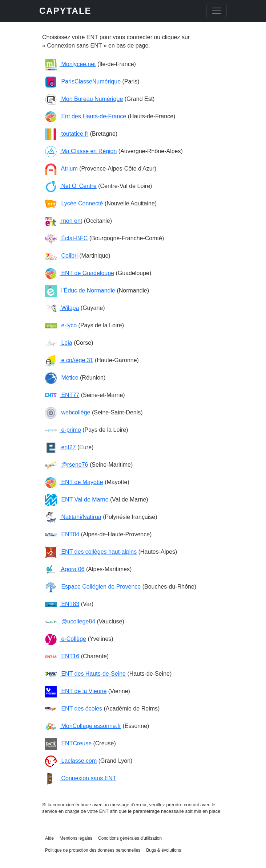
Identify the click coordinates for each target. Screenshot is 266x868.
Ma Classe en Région (81, 151)
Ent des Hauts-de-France (86, 116)
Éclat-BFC (66, 238)
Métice (62, 378)
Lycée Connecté (74, 203)
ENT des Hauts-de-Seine (85, 674)
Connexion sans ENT (81, 778)
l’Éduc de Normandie (80, 290)
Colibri (61, 256)
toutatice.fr (67, 134)
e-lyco (61, 325)
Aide (49, 838)
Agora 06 (65, 569)
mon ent (64, 221)
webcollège (68, 412)
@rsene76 (67, 465)
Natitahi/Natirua (73, 517)
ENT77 (62, 395)
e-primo (63, 430)
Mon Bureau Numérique (84, 99)
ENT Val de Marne (77, 499)
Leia (59, 343)
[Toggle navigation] (217, 11)
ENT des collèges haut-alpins (91, 552)
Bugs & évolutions (164, 850)
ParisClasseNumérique (83, 81)
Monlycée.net (70, 64)
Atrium (61, 169)
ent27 (60, 447)
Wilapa (62, 308)
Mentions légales (76, 838)
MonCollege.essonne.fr (83, 726)
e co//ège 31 (69, 360)
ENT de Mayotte (74, 482)
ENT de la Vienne (76, 691)
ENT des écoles (74, 709)
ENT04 (62, 534)
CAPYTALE (65, 11)
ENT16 (62, 656)
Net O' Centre (71, 186)
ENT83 (62, 604)
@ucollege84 (70, 621)
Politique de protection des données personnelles (93, 850)
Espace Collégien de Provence (93, 587)
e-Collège (66, 639)
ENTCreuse (68, 743)
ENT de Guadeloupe (80, 273)
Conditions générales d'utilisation (130, 838)
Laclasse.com (71, 761)
